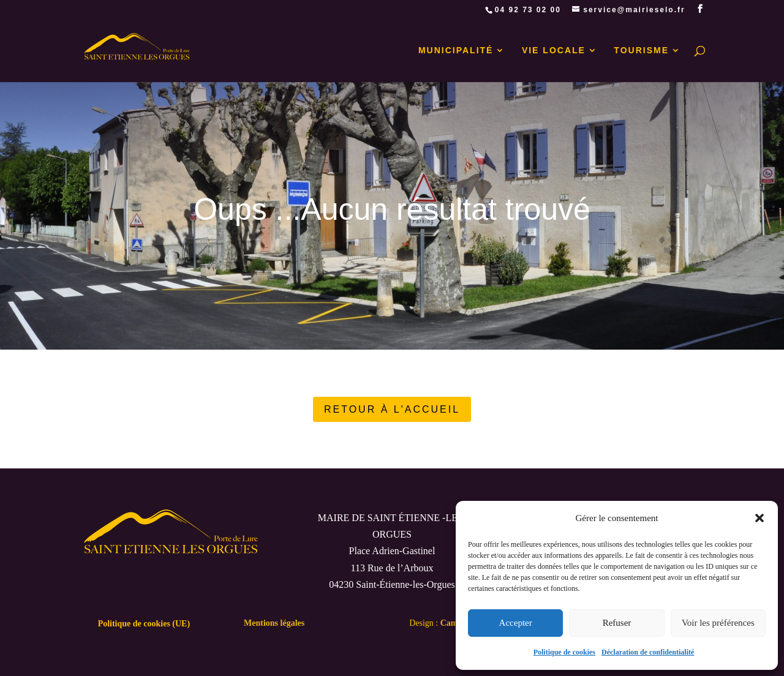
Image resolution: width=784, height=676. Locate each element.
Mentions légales (274, 623)
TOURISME (641, 51)
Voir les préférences (718, 623)
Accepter (516, 623)
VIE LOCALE (554, 51)
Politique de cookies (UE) (144, 624)
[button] (759, 518)
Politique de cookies (564, 652)
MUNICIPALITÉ (456, 51)
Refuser (617, 623)
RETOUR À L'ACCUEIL (392, 409)
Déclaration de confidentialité (648, 652)
